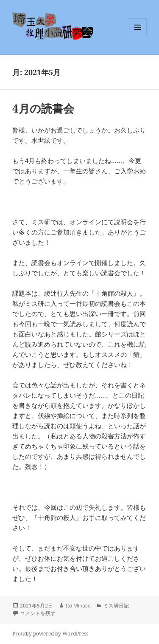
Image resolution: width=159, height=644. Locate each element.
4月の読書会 (43, 108)
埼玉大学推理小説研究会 (67, 27)
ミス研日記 (116, 606)
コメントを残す (38, 613)
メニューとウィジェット (138, 36)
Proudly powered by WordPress (50, 634)
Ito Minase (78, 606)
